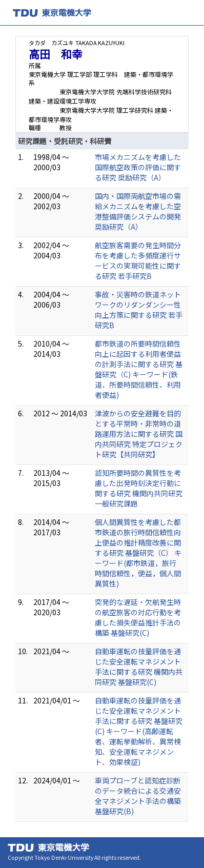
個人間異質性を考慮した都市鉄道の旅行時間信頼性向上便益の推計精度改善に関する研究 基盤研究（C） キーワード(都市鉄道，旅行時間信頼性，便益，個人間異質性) (138, 553)
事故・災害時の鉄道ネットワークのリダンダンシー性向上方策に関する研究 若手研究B (139, 310)
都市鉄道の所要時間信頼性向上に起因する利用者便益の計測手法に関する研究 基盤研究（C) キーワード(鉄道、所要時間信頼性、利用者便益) (139, 369)
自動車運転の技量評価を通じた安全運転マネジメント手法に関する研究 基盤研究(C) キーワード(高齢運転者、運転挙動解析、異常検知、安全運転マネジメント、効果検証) (139, 731)
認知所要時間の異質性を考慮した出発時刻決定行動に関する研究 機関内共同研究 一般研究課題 (139, 488)
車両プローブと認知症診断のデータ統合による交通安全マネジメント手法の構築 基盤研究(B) (138, 796)
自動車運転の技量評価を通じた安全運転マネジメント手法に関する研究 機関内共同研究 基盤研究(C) (139, 667)
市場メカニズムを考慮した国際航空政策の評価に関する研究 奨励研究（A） (138, 167)
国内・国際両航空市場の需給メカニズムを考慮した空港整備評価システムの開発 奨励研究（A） (138, 211)
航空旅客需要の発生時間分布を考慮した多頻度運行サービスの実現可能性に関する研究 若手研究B (138, 260)
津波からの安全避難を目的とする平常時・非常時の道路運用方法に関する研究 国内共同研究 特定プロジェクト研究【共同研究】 (139, 434)
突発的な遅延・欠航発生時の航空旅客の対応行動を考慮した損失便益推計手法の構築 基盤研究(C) (138, 617)
